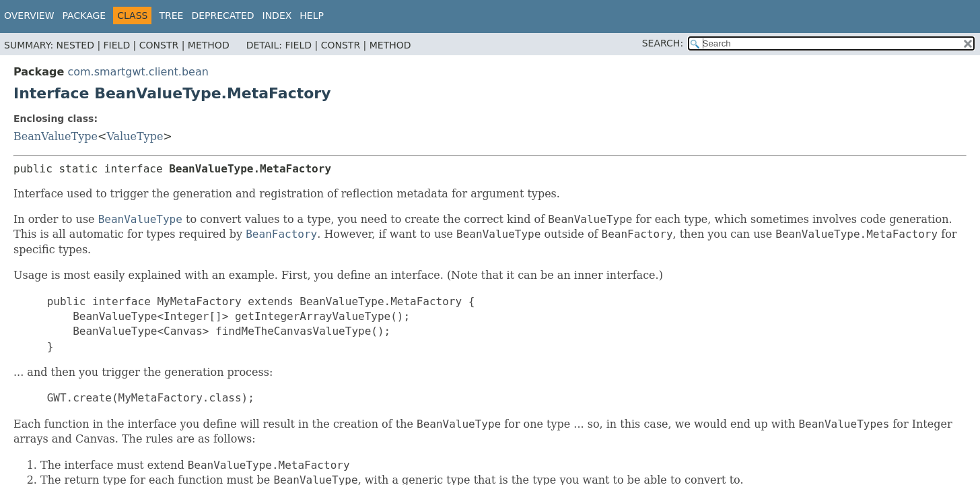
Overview (29, 15)
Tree (171, 15)
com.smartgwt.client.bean (138, 72)
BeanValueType (56, 136)
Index (277, 15)
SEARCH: (663, 43)
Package (84, 15)
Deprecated (222, 15)
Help (312, 15)
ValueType (135, 136)
